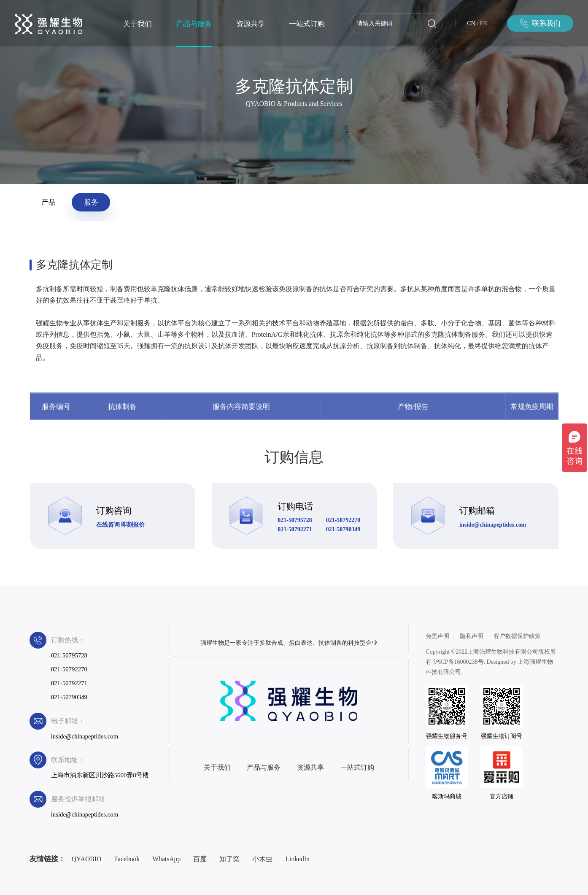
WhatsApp (166, 859)
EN (484, 23)
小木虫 (262, 859)
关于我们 (138, 24)
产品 (49, 202)
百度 (200, 859)
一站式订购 (307, 24)
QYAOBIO (87, 859)
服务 (91, 202)
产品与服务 (194, 24)
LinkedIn (297, 859)
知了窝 (229, 859)
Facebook (127, 859)
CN (471, 23)
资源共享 (251, 24)
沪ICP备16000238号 (459, 662)
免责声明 (437, 636)
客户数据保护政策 (517, 636)
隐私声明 (472, 636)
